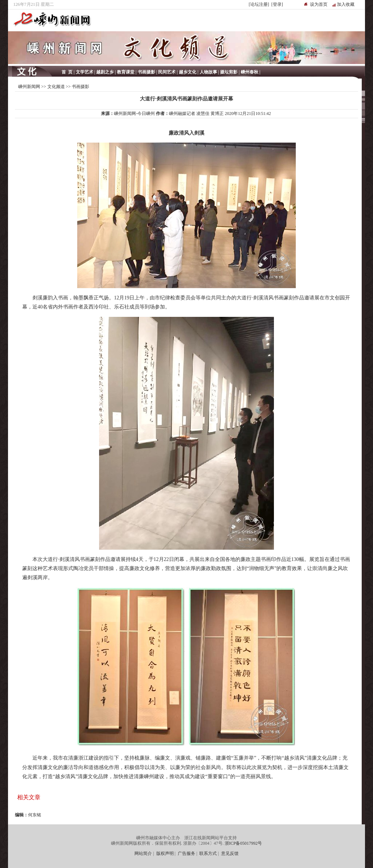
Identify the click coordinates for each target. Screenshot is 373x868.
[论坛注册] (259, 4)
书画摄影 (81, 87)
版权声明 (165, 853)
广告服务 (186, 853)
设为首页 (319, 4)
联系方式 (208, 853)
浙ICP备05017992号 (244, 843)
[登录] (277, 4)
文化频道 (56, 87)
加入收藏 (346, 4)
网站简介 (143, 853)
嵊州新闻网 (29, 87)
